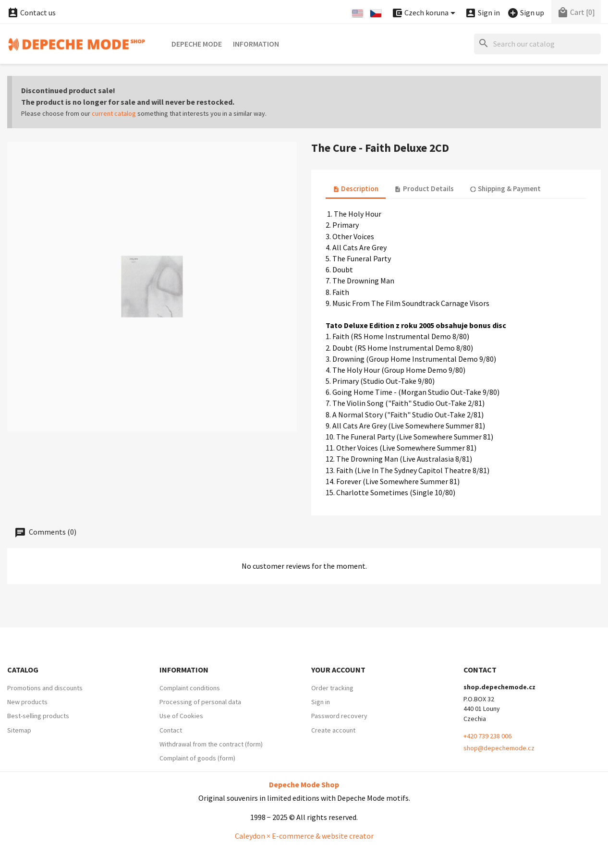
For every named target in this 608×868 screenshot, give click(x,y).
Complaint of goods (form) (197, 758)
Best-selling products (38, 716)
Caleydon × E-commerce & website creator (304, 836)
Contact (171, 730)
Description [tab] (356, 189)
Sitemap (19, 730)
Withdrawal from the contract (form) (211, 744)
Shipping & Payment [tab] (505, 189)
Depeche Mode (197, 44)
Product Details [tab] (424, 189)
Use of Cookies (181, 716)
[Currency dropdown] (425, 13)
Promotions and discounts (45, 688)
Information (256, 44)
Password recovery (339, 716)
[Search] (537, 44)
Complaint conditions (190, 688)
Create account (333, 730)
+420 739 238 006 (487, 736)
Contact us (31, 12)
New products (27, 702)
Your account (338, 670)
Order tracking (332, 688)
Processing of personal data (200, 702)
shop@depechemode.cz (499, 748)
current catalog (114, 113)
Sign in (321, 702)
